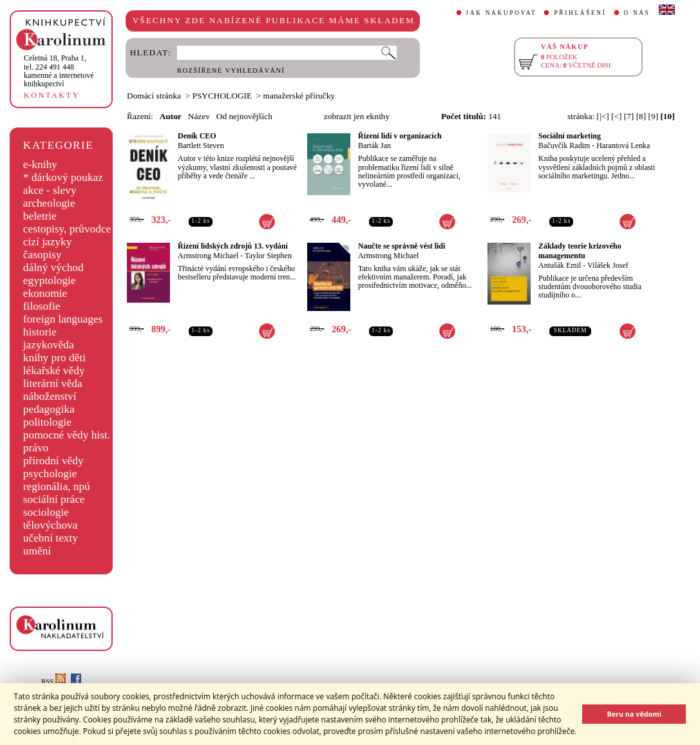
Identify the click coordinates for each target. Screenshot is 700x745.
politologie (47, 422)
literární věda (53, 383)
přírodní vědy (53, 461)
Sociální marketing (570, 136)
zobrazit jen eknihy (357, 116)
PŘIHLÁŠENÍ (580, 13)
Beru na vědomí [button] (634, 714)
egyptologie (50, 280)
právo (36, 448)
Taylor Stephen (268, 256)
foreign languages (63, 319)
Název (199, 116)
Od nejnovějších (244, 116)
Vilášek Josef (608, 265)
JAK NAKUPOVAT (502, 13)
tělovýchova (51, 525)
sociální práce (54, 499)
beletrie (40, 216)
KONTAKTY (52, 95)
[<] (616, 116)
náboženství (50, 396)
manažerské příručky (299, 96)
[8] (641, 116)
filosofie (42, 306)
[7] (629, 116)
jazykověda (49, 345)
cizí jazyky (48, 242)
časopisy (43, 255)
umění (37, 551)
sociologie (46, 512)
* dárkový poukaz (63, 177)
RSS (53, 682)
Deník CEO (197, 136)
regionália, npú (57, 486)
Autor (171, 116)
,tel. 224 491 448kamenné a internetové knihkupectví (59, 71)
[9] (654, 116)
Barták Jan (374, 146)
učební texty (51, 538)
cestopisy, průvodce (67, 229)
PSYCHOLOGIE (222, 96)
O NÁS (637, 13)
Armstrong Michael (208, 256)
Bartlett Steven (201, 146)
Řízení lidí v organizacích (400, 136)
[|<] (603, 116)
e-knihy (40, 165)
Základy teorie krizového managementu (580, 251)
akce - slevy (50, 190)
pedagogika (49, 409)
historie (40, 332)
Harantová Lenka (623, 146)
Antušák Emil (560, 265)
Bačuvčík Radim (564, 146)
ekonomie (45, 293)
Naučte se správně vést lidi (402, 246)
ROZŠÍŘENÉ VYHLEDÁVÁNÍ (231, 71)
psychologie (50, 474)
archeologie (49, 203)
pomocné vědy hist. (67, 435)
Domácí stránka (154, 96)
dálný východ (53, 268)
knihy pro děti (54, 358)
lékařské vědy (54, 371)
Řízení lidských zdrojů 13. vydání (233, 246)
